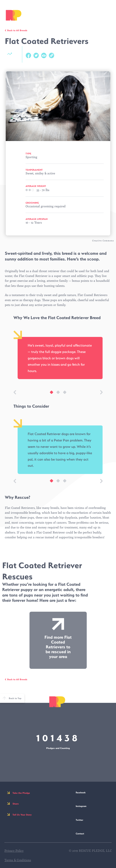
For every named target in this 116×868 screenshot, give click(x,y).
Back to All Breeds (17, 30)
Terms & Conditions (18, 860)
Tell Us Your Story (22, 815)
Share (16, 804)
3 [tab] (63, 394)
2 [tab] (56, 394)
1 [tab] (49, 394)
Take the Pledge (21, 793)
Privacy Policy (14, 851)
